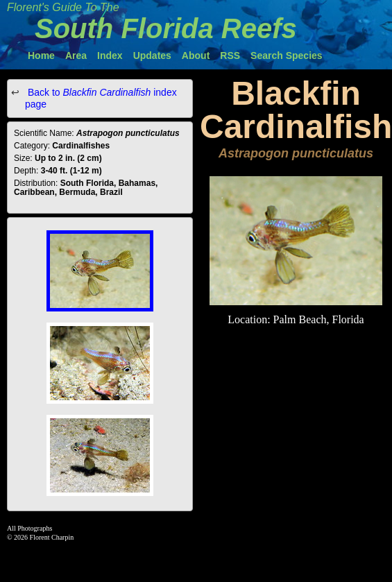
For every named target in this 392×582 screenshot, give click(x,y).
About (196, 55)
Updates (152, 55)
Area (76, 55)
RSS (230, 55)
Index (110, 55)
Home (41, 55)
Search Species (287, 55)
